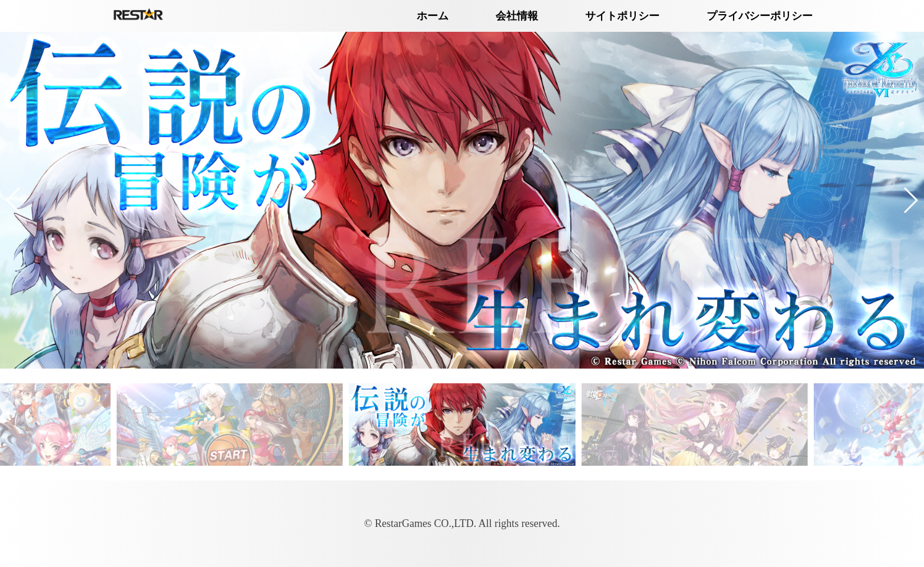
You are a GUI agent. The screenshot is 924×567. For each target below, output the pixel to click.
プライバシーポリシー (760, 16)
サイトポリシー (622, 16)
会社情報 (517, 16)
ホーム (433, 16)
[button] (14, 200)
